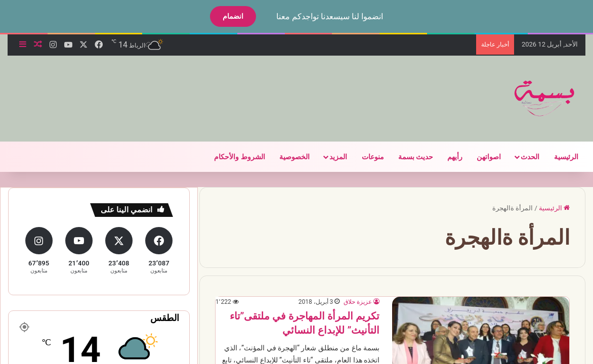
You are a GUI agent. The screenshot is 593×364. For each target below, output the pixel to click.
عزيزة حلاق (349, 302)
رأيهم (446, 157)
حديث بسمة (407, 157)
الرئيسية (558, 157)
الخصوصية (286, 157)
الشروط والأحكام (231, 157)
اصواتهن (480, 157)
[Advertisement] (189, 88)
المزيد (330, 157)
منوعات (364, 157)
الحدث (521, 157)
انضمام (224, 16)
